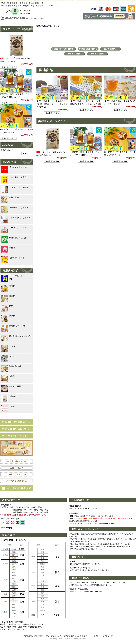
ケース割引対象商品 (14, 177)
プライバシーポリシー (92, 636)
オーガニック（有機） (15, 228)
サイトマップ (108, 636)
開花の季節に (11, 198)
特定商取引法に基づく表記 (33, 636)
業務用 (8, 248)
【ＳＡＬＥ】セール (14, 167)
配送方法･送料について (72, 636)
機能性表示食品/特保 (14, 238)
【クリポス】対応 (13, 258)
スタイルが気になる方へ (16, 218)
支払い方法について (54, 636)
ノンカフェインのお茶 (15, 187)
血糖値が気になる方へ (15, 208)
